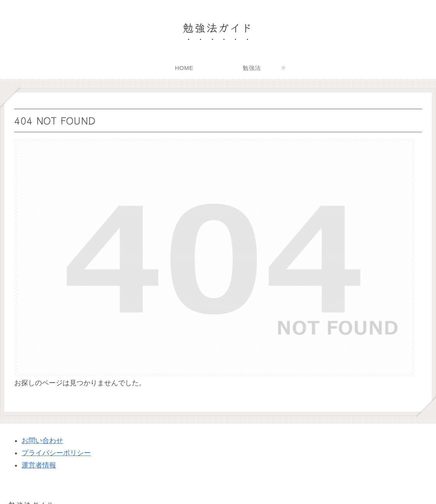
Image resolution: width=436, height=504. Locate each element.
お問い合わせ (42, 441)
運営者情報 (39, 465)
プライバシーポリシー (56, 453)
